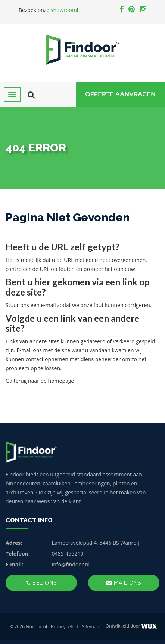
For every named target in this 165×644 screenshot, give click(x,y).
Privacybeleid (65, 627)
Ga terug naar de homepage (40, 381)
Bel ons (41, 583)
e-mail (48, 305)
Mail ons (124, 583)
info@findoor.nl (71, 564)
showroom (64, 10)
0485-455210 (68, 554)
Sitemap (91, 627)
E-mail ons (29, 350)
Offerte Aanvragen (120, 94)
